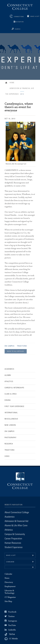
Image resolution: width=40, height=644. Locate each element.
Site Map (8, 601)
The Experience (12, 94)
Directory (9, 582)
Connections (19, 17)
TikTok (12, 634)
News (7, 578)
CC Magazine (10, 597)
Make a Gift (35, 16)
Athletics (9, 530)
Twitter (11, 616)
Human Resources (13, 543)
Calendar (8, 574)
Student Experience (14, 547)
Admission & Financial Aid (22, 88)
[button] (20, 567)
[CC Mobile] (11, 639)
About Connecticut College (17, 512)
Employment (10, 586)
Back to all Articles (16, 351)
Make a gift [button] (11, 555)
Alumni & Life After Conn (16, 526)
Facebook (12, 612)
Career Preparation (13, 539)
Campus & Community (15, 534)
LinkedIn (12, 630)
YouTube (12, 625)
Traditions (22, 346)
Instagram (13, 621)
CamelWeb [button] (10, 562)
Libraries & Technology (9, 592)
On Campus (10, 346)
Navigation (19, 22)
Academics (10, 517)
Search (18, 29)
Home (7, 83)
